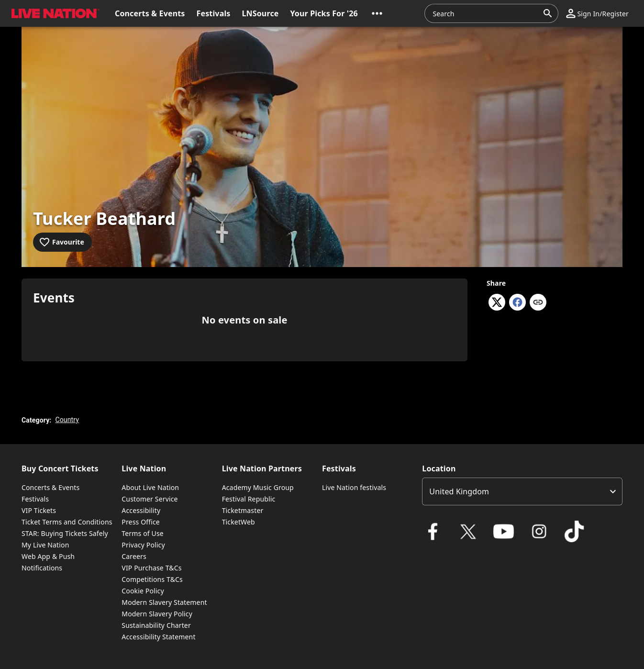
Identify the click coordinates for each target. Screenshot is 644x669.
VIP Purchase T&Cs (151, 568)
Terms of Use (142, 533)
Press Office (141, 522)
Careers (134, 556)
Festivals (35, 499)
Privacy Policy (143, 545)
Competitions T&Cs (152, 579)
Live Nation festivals (354, 487)
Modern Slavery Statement (164, 602)
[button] (377, 13)
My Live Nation (45, 545)
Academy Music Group (258, 487)
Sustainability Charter (156, 625)
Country (67, 420)
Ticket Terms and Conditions (67, 522)
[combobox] (486, 13)
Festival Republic (249, 499)
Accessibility (141, 510)
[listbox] (522, 491)
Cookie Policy (143, 591)
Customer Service (150, 499)
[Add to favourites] (62, 242)
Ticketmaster (243, 510)
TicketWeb (239, 522)
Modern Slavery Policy (157, 614)
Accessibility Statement (158, 637)
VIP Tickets (39, 510)
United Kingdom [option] (459, 491)
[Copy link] (538, 303)
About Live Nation (150, 487)
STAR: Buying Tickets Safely (65, 533)
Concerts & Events (50, 487)
